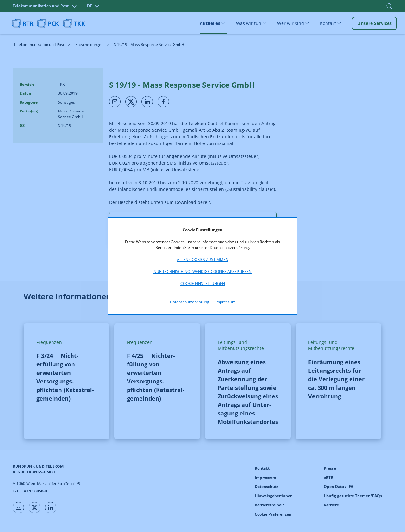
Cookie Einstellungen (203, 284)
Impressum (225, 302)
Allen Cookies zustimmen (203, 260)
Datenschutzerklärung (190, 302)
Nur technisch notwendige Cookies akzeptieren (202, 272)
